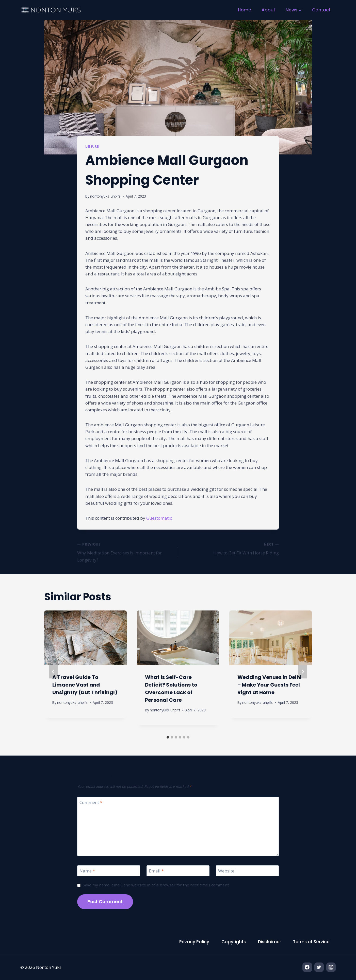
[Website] (247, 871)
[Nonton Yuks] (51, 10)
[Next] (303, 672)
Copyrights (234, 942)
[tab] (168, 737)
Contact (321, 10)
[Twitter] (319, 967)
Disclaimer (270, 942)
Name (87, 871)
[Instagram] (331, 967)
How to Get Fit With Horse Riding (231, 548)
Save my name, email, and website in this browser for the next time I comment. (156, 885)
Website (226, 871)
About (268, 10)
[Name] (109, 871)
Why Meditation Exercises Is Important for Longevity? (125, 552)
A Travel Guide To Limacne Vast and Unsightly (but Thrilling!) (85, 685)
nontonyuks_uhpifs (105, 196)
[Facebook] (307, 967)
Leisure (92, 146)
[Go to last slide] (53, 672)
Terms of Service (311, 942)
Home (245, 10)
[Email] (178, 871)
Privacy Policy (194, 942)
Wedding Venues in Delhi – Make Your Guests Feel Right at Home (269, 685)
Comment (91, 802)
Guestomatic (159, 518)
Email (156, 871)
